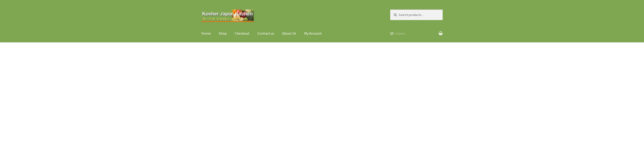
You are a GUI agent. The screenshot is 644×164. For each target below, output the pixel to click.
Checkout (242, 33)
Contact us (266, 33)
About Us (289, 33)
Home (206, 33)
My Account (313, 33)
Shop (223, 33)
